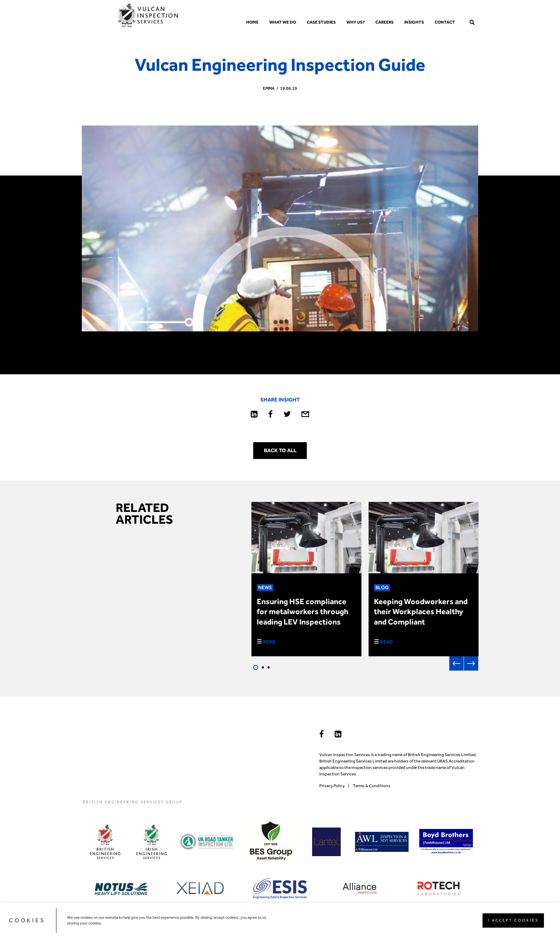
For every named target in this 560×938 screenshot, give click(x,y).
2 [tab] (263, 667)
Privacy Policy (332, 786)
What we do (283, 22)
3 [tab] (269, 667)
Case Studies (321, 22)
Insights (414, 22)
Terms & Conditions (372, 786)
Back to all (280, 450)
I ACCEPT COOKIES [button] (513, 920)
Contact (445, 22)
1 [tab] (256, 667)
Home (252, 22)
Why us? (356, 22)
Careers (384, 22)
